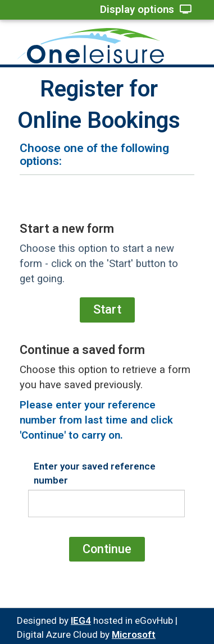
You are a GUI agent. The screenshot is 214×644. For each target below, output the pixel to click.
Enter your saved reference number (95, 473)
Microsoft (134, 634)
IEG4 (81, 620)
